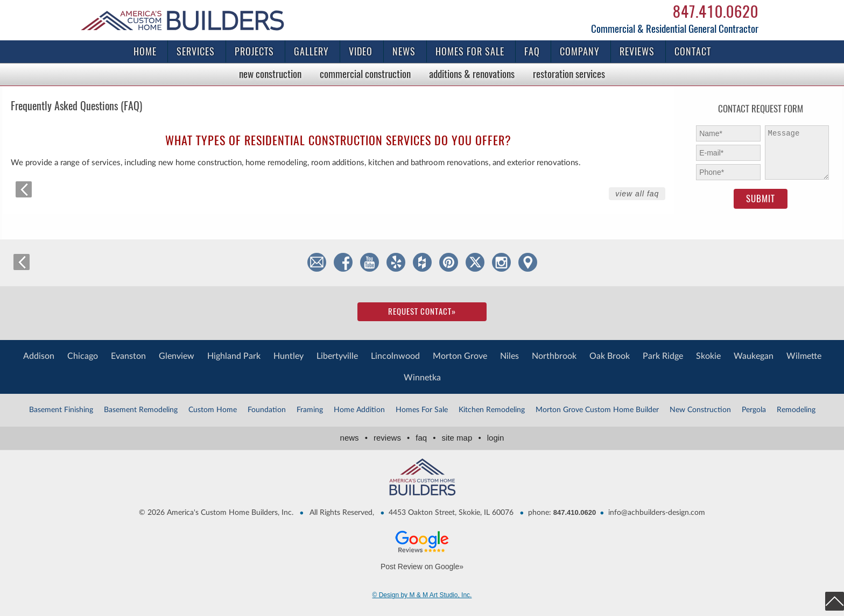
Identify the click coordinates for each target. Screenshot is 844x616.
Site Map (463, 438)
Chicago (83, 356)
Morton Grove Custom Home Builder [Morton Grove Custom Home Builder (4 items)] (597, 410)
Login (496, 438)
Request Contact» (422, 311)
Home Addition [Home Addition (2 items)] (359, 410)
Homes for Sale (470, 51)
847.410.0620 (716, 11)
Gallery (311, 51)
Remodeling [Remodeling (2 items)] (796, 410)
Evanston (128, 356)
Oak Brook (610, 356)
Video (361, 51)
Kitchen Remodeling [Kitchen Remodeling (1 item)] (492, 410)
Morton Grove (460, 356)
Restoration (569, 74)
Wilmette (804, 356)
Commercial (365, 74)
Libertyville (337, 356)
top (835, 601)
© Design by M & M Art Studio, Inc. (422, 595)
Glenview (177, 356)
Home (145, 51)
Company (580, 51)
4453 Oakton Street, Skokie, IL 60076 (451, 513)
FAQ (532, 51)
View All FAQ (637, 194)
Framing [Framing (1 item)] (310, 410)
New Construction (270, 74)
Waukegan (754, 356)
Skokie (708, 356)
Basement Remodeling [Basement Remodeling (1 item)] (141, 410)
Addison (39, 356)
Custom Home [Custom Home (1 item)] (213, 410)
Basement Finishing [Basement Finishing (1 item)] (61, 410)
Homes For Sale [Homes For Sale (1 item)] (422, 410)
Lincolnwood (395, 356)
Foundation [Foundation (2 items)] (267, 410)
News (404, 51)
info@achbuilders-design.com (657, 513)
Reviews (637, 51)
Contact (693, 51)
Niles (509, 356)
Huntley (289, 356)
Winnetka (422, 378)
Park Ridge (663, 356)
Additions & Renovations (472, 74)
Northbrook (554, 356)
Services (196, 51)
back (24, 189)
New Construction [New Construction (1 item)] (700, 410)
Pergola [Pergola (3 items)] (754, 410)
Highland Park (234, 356)
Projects (254, 51)
